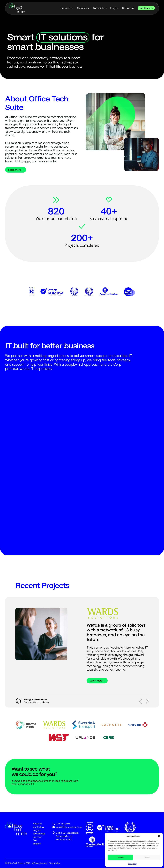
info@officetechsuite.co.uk (69, 827)
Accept (121, 858)
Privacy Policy (133, 864)
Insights (114, 8)
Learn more (15, 170)
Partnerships (100, 8)
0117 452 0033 (63, 824)
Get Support (145, 8)
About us (82, 8)
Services (65, 8)
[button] (159, 836)
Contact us (128, 8)
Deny (147, 858)
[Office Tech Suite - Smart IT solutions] (17, 8)
